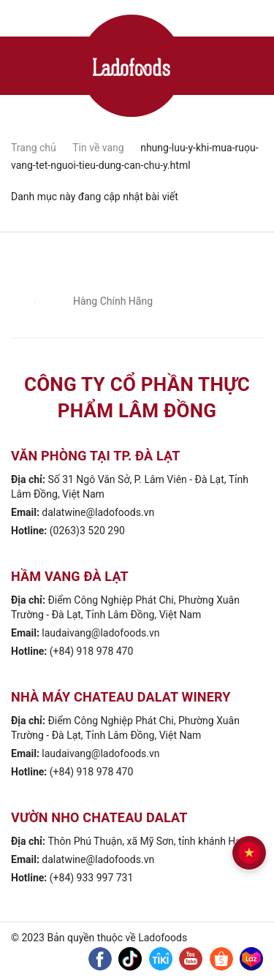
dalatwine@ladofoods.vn (98, 512)
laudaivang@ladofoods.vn (100, 633)
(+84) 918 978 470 (92, 651)
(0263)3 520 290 (87, 531)
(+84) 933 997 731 (92, 878)
